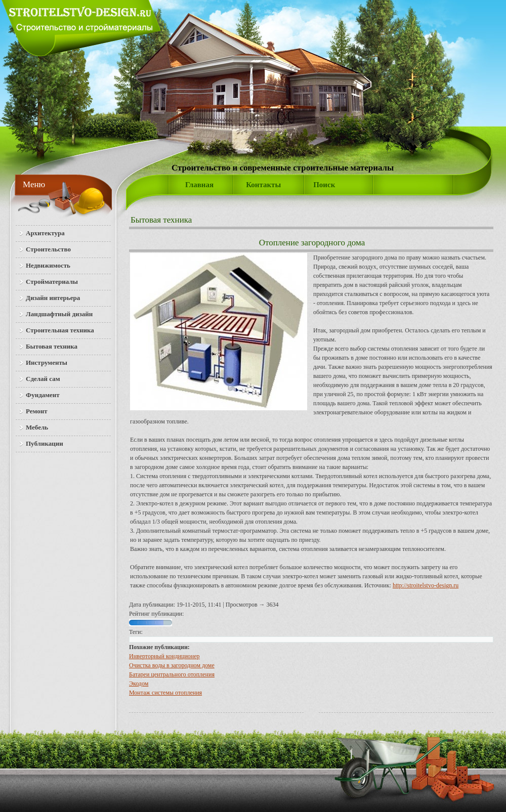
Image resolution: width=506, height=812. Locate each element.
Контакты (263, 185)
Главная (199, 185)
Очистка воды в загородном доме (172, 665)
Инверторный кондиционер (164, 656)
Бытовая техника (161, 220)
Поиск (324, 185)
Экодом (139, 683)
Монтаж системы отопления (165, 693)
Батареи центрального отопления (172, 674)
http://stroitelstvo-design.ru (426, 585)
